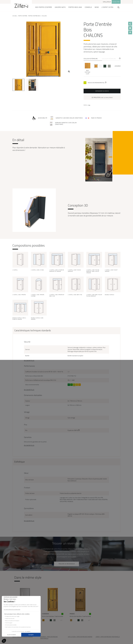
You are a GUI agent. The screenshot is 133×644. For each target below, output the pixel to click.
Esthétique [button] (19, 462)
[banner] (21, 6)
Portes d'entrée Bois (34, 16)
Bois (89, 105)
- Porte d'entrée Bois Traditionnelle (49, 638)
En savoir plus (29, 361)
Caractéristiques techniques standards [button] (33, 330)
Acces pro (116, 2)
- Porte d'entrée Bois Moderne (23, 637)
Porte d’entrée (23, 16)
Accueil (15, 16)
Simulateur (107, 2)
